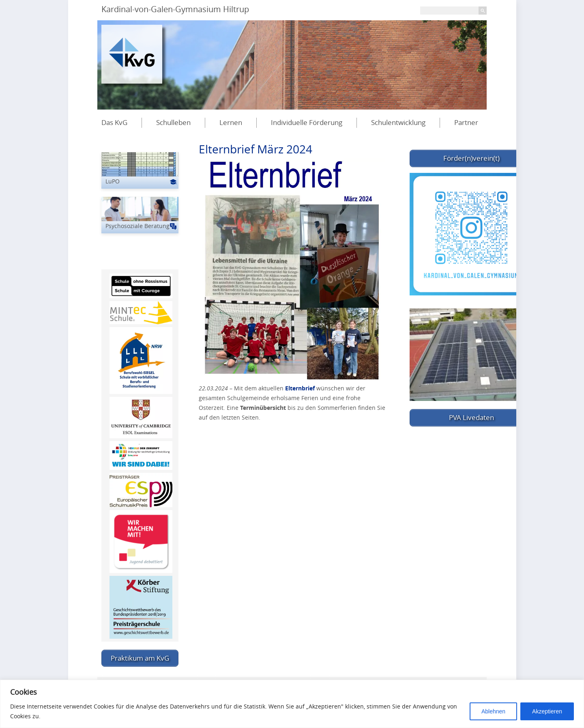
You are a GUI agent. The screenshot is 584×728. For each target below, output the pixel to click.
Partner (466, 122)
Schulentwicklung (398, 122)
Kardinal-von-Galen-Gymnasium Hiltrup (175, 9)
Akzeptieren (547, 711)
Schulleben (173, 122)
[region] (292, 704)
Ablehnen (493, 711)
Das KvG (114, 122)
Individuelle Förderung (307, 122)
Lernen (231, 122)
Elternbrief (300, 388)
